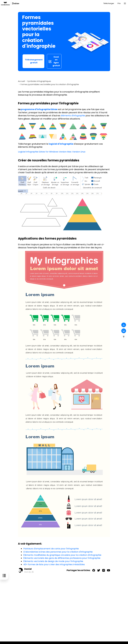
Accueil (21, 81)
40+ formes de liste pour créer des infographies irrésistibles (55, 564)
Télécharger (109, 3)
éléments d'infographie (73, 115)
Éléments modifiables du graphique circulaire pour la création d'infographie (63, 554)
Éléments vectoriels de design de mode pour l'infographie (53, 561)
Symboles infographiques (39, 81)
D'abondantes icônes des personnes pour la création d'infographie (58, 551)
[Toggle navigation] (125, 3)
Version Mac (66, 151)
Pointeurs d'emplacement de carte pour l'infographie (51, 548)
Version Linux (80, 151)
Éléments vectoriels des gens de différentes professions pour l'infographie (62, 558)
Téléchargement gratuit (34, 61)
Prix (119, 3)
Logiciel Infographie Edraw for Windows (38, 151)
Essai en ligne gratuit (54, 61)
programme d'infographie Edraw (40, 109)
